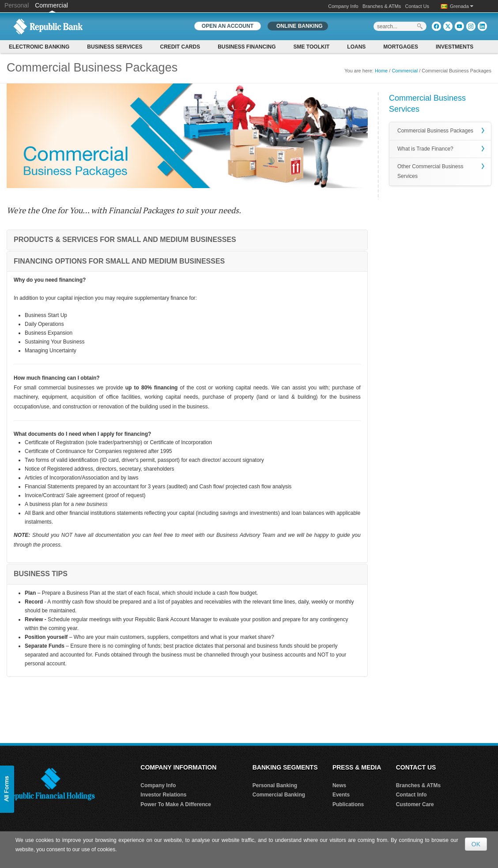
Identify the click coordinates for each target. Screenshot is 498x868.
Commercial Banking (279, 795)
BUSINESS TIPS (41, 574)
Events (341, 795)
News (339, 785)
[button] (7, 789)
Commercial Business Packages (435, 131)
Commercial (51, 5)
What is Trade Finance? (425, 149)
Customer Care (415, 804)
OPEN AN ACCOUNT (228, 26)
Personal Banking (275, 785)
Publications (348, 804)
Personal (17, 5)
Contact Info (411, 795)
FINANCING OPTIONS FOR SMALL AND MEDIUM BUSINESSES (119, 261)
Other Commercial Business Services (430, 171)
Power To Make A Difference (176, 804)
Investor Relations (163, 795)
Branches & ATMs (382, 6)
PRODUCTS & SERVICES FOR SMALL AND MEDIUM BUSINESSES (125, 240)
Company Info (343, 6)
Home (381, 71)
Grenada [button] (462, 6)
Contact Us (417, 6)
